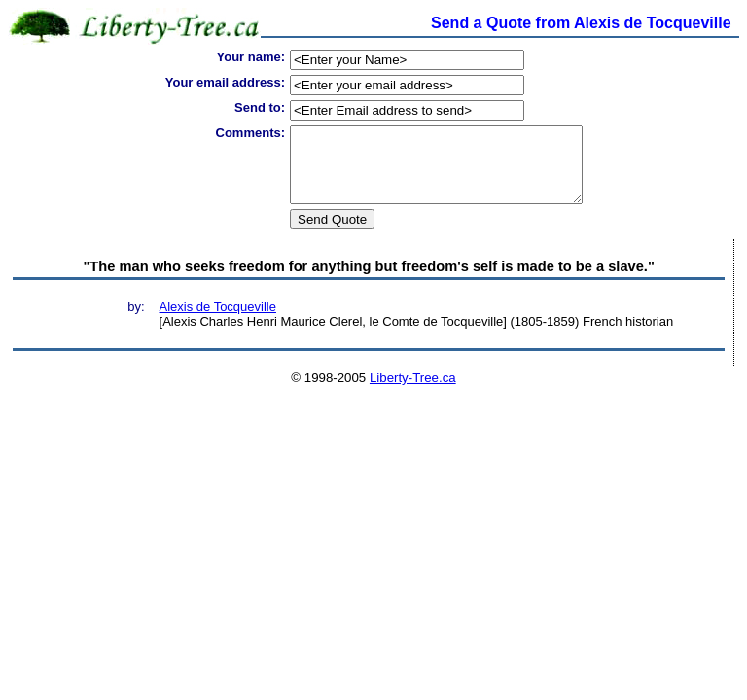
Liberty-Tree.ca (413, 392)
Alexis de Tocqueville (218, 321)
